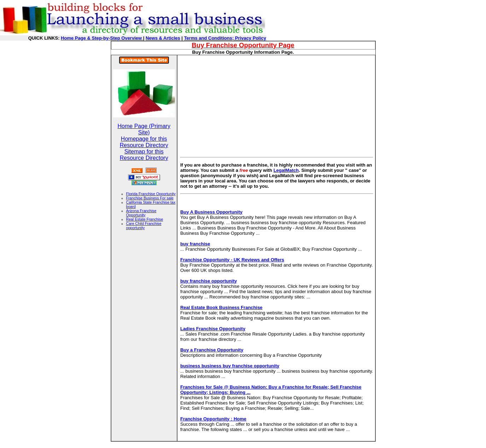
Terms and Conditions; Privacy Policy (225, 38)
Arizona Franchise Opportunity (141, 213)
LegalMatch (286, 170)
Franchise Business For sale (150, 198)
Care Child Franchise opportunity (144, 226)
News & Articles (163, 38)
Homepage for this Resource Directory (144, 142)
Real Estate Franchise (145, 219)
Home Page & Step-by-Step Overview (102, 38)
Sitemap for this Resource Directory (144, 155)
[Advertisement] (240, 105)
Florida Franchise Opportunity (151, 194)
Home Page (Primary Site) (144, 129)
